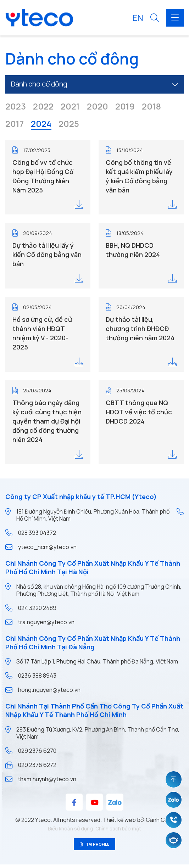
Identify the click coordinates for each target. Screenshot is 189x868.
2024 (41, 124)
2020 (98, 107)
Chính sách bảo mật (118, 829)
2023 (16, 107)
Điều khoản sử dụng (70, 829)
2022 (43, 107)
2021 (70, 107)
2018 (151, 107)
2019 (125, 107)
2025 (69, 124)
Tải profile (95, 846)
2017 (15, 124)
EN (138, 18)
